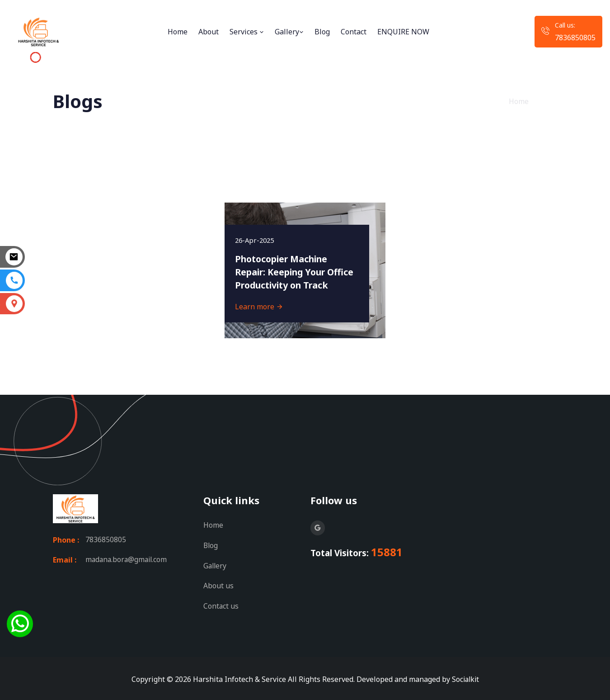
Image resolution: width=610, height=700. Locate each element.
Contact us (221, 605)
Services (247, 32)
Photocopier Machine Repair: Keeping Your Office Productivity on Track (286, 264)
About (209, 32)
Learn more (260, 306)
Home (178, 32)
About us (218, 585)
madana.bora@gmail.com (128, 560)
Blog (322, 32)
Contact (354, 32)
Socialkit (465, 677)
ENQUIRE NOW (403, 32)
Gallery (289, 32)
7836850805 (575, 38)
